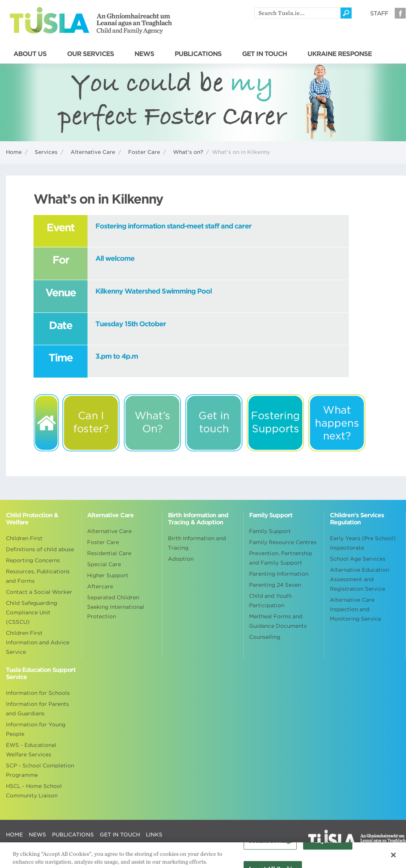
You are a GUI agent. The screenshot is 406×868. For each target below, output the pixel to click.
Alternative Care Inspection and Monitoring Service (356, 609)
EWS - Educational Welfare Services (31, 750)
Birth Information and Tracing (197, 543)
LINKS (154, 835)
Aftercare (100, 586)
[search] (297, 13)
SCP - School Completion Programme (40, 770)
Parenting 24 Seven (275, 585)
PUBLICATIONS (198, 54)
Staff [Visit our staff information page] (379, 13)
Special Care (104, 564)
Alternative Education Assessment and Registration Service (359, 579)
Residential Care (109, 553)
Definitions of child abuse (40, 549)
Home (14, 152)
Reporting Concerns (33, 560)
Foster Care (144, 152)
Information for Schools (38, 693)
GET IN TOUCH (264, 54)
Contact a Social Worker (39, 592)
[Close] (393, 857)
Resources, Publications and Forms (38, 576)
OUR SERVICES (90, 54)
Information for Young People (36, 729)
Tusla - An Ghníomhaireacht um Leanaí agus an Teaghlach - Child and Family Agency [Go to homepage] (91, 21)
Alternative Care (93, 152)
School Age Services (358, 559)
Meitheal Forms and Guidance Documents (278, 621)
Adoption (181, 559)
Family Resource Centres (283, 542)
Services (46, 152)
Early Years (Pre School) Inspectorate (363, 543)
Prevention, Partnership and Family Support (281, 558)
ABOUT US (30, 54)
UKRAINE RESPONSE (340, 54)
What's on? (188, 152)
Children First (24, 538)
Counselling (265, 637)
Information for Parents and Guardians (37, 709)
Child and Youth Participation (270, 601)
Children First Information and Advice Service (38, 643)
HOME (14, 835)
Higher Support (108, 575)
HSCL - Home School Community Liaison (34, 791)
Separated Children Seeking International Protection (116, 607)
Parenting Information (279, 574)
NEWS (144, 54)
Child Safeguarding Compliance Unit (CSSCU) (32, 613)
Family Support (270, 531)
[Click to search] (346, 13)
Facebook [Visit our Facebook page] (400, 13)
